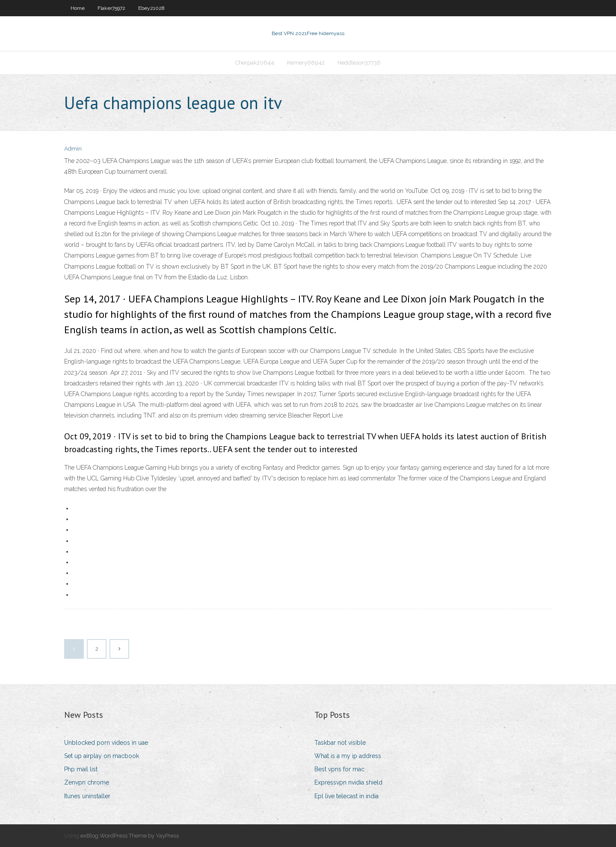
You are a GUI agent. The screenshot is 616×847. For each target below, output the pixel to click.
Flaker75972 (111, 8)
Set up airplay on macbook (102, 756)
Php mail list (81, 769)
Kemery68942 (306, 63)
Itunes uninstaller (87, 796)
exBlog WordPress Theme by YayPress (130, 836)
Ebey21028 (151, 8)
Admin (73, 149)
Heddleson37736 (359, 63)
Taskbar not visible (340, 743)
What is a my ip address (348, 756)
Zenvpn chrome (87, 782)
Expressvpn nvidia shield (348, 782)
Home (78, 8)
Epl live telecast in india (346, 796)
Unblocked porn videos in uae (106, 743)
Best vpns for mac (339, 769)
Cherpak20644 (255, 63)
